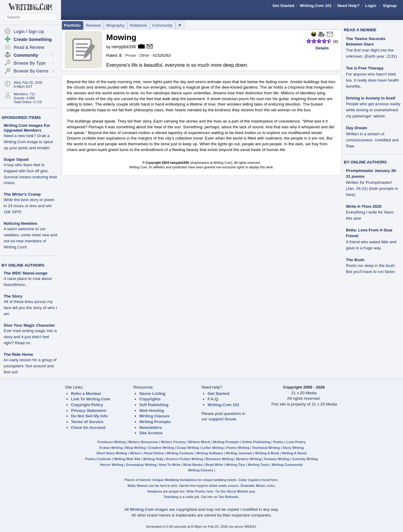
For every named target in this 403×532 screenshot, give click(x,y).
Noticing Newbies (20, 223)
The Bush (355, 260)
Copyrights (150, 399)
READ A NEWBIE (360, 30)
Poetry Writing (238, 448)
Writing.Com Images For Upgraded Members (27, 128)
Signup (390, 6)
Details (322, 48)
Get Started (283, 6)
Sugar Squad (16, 159)
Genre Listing (152, 394)
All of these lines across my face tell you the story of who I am (30, 308)
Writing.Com (142, 509)
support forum (222, 419)
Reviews (93, 25)
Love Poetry (296, 442)
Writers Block (199, 442)
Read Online (154, 453)
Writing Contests (180, 453)
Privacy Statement (89, 411)
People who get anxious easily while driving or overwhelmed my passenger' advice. (373, 110)
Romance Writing (220, 459)
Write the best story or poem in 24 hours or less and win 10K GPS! (29, 206)
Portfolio (72, 25)
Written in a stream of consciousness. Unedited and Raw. (372, 140)
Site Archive (151, 433)
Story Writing (293, 448)
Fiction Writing (111, 448)
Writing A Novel (294, 453)
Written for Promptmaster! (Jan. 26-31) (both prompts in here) (372, 189)
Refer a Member (86, 394)
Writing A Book (267, 453)
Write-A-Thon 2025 (364, 206)
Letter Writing (213, 448)
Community (162, 25)
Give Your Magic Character (29, 325)
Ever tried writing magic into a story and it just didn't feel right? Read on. (30, 337)
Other (144, 55)
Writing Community (287, 465)
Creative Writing (161, 448)
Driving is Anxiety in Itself (371, 98)
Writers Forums (173, 442)
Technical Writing (266, 448)
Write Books (193, 465)
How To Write (170, 465)
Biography (115, 25)
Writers (136, 453)
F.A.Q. (213, 399)
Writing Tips (235, 465)
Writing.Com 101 (316, 6)
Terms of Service (87, 422)
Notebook (138, 25)
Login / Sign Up (29, 32)
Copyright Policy (87, 405)
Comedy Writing (305, 459)
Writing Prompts (155, 422)
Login (371, 6)
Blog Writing (136, 448)
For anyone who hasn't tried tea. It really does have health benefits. (372, 80)
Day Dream (357, 128)
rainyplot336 (124, 47)
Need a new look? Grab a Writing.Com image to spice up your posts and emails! (28, 142)
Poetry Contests (98, 459)
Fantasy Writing (277, 459)
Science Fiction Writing (184, 459)
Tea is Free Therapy (365, 68)
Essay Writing (188, 448)
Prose (131, 55)
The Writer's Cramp (22, 194)
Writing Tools (259, 465)
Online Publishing (256, 442)
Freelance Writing (112, 442)
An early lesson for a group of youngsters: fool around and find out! (30, 366)
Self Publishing (154, 405)
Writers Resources (143, 442)
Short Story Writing (112, 453)
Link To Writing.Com (91, 399)
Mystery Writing (249, 459)
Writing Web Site (127, 459)
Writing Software (210, 453)
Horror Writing (112, 465)
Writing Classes (154, 416)
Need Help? (348, 6)
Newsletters (151, 428)
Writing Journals (239, 453)
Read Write (214, 465)
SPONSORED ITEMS (21, 118)
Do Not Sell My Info (89, 416)
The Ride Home (18, 354)
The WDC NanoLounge (25, 273)
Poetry (278, 442)
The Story (13, 296)
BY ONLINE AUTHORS (23, 265)
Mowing (121, 37)
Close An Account (88, 428)
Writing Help (153, 459)
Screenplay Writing (141, 465)
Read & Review (29, 47)
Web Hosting (152, 411)
